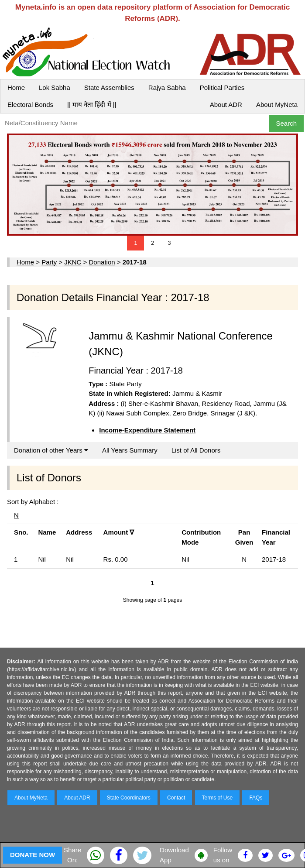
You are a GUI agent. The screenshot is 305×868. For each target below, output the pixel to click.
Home (16, 87)
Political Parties (222, 87)
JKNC (73, 262)
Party (49, 262)
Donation (102, 262)
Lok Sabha (55, 87)
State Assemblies (109, 87)
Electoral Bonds (30, 105)
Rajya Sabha (167, 87)
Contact (176, 798)
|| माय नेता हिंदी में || (92, 105)
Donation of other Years (51, 450)
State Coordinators (129, 798)
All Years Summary (130, 450)
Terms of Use (218, 798)
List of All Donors (196, 450)
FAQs (256, 798)
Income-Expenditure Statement (147, 430)
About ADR (226, 105)
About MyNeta (277, 105)
